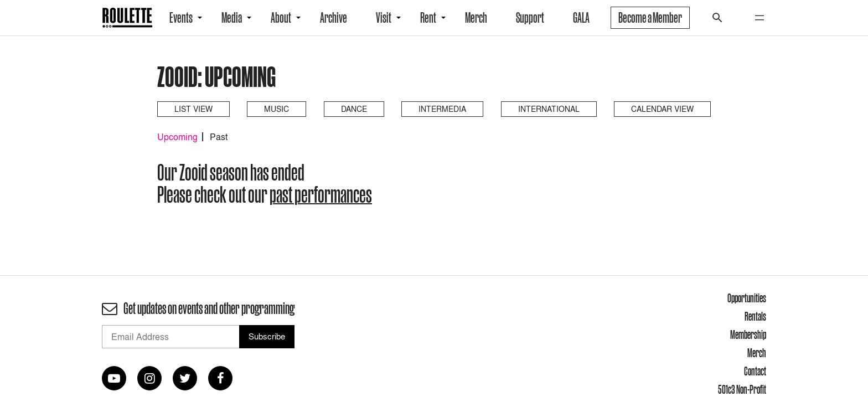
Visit (384, 18)
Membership (748, 334)
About (281, 18)
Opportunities (747, 298)
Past (219, 137)
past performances (321, 194)
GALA (581, 18)
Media (232, 18)
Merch (476, 18)
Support (530, 18)
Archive (334, 18)
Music (277, 109)
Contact (755, 371)
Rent (428, 18)
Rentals (755, 316)
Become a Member (650, 18)
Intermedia (442, 109)
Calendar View (662, 109)
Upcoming (177, 137)
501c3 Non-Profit (742, 389)
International (549, 109)
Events (181, 18)
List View (193, 109)
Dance (354, 109)
